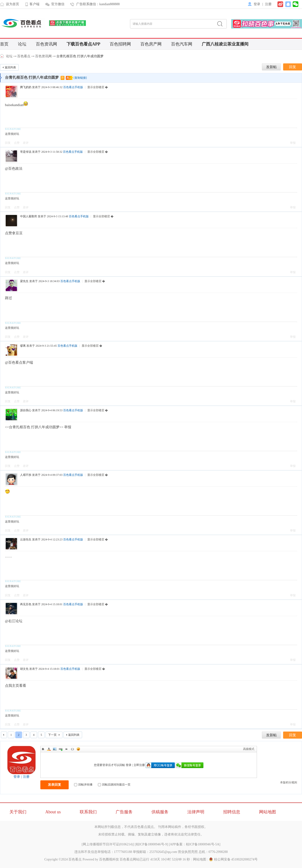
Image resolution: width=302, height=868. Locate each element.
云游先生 (26, 539)
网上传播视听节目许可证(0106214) (108, 844)
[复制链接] (80, 78)
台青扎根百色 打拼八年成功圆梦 (80, 56)
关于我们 (18, 812)
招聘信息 (232, 812)
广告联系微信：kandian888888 (98, 4)
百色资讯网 (46, 44)
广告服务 (124, 812)
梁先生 (24, 281)
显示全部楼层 (96, 87)
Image (55, 749)
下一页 (52, 735)
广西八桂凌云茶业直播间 (225, 44)
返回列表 (10, 67)
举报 (293, 143)
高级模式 (249, 749)
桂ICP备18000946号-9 (151, 844)
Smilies (78, 749)
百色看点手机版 (73, 87)
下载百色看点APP (83, 44)
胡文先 (24, 669)
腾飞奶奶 (26, 87)
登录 (257, 4)
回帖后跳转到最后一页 (114, 785)
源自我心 (26, 410)
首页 (4, 44)
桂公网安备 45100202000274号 (234, 859)
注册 (268, 4)
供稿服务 (160, 812)
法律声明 (196, 812)
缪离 (23, 346)
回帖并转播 (83, 785)
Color (49, 749)
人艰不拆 (26, 475)
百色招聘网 (120, 44)
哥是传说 (26, 152)
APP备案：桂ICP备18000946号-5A (195, 844)
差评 (26, 143)
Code (72, 749)
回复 (8, 143)
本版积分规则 (289, 782)
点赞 (17, 143)
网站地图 (268, 812)
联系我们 (88, 812)
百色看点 (2, 56)
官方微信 (58, 4)
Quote (67, 749)
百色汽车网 (182, 44)
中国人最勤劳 (29, 216)
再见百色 (26, 604)
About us (53, 812)
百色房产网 (151, 44)
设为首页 (13, 4)
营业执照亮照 (188, 852)
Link (61, 749)
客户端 (34, 4)
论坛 (22, 44)
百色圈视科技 (109, 859)
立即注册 (139, 765)
